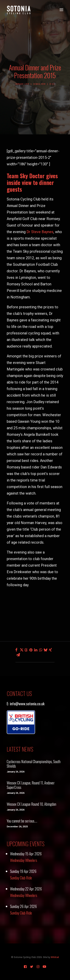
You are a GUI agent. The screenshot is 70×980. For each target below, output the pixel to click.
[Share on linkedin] (36, 650)
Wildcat (55, 957)
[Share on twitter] (21, 650)
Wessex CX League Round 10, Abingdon (31, 804)
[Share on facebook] (16, 650)
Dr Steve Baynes (40, 232)
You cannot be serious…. (22, 821)
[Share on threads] (26, 650)
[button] (61, 10)
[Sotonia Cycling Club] (19, 10)
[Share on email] (18, 655)
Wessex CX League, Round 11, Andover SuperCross (31, 785)
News (43, 84)
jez (53, 84)
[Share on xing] (50, 650)
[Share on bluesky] (46, 650)
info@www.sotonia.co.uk (27, 704)
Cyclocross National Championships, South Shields (34, 764)
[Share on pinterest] (31, 650)
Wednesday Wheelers (24, 860)
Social (38, 84)
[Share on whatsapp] (41, 650)
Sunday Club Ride (21, 878)
